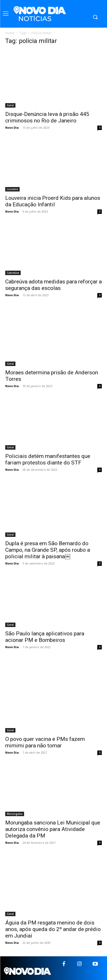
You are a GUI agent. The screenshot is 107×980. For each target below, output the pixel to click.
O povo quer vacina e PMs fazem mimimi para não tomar (45, 742)
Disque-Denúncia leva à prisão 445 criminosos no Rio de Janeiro (47, 117)
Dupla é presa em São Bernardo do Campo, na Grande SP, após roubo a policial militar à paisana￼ (48, 550)
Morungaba (15, 814)
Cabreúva (13, 273)
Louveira (12, 189)
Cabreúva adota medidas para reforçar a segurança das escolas (53, 285)
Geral (10, 105)
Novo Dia (12, 128)
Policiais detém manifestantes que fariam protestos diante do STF (48, 459)
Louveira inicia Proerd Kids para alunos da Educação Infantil (53, 201)
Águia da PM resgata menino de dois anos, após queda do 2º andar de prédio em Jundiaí (53, 929)
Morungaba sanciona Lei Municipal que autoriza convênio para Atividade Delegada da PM (53, 829)
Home (10, 33)
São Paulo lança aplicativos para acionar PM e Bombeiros (45, 637)
